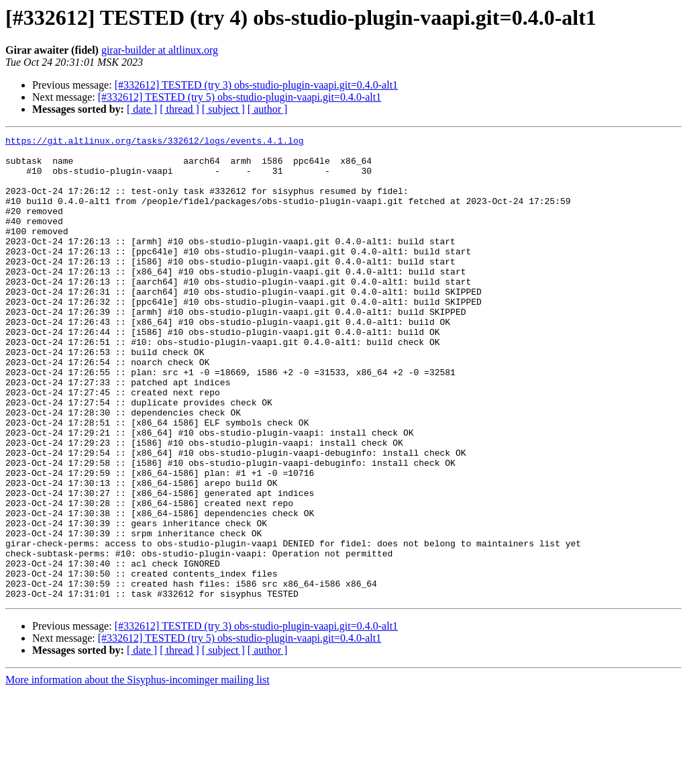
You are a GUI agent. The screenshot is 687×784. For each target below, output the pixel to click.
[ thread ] (179, 109)
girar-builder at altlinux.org (160, 50)
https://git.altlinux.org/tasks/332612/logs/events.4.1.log (155, 142)
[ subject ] (223, 109)
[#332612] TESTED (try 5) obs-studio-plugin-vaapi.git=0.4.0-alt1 (240, 97)
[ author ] (268, 109)
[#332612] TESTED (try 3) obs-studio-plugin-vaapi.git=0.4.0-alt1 (256, 85)
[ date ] (142, 109)
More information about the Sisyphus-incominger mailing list (138, 772)
